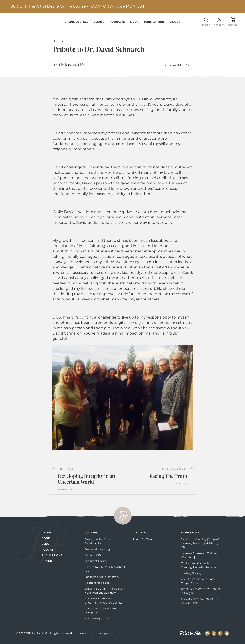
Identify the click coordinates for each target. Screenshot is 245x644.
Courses (91, 535)
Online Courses (76, 24)
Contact (48, 563)
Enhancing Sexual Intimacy (102, 579)
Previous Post (175, 471)
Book (134, 24)
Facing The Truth (168, 478)
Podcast (48, 552)
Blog (45, 546)
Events (99, 24)
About (175, 24)
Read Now (65, 492)
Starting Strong (191, 575)
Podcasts (117, 24)
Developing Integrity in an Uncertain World (86, 481)
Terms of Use (87, 636)
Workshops (190, 535)
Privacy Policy (106, 636)
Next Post (67, 471)
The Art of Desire (95, 557)
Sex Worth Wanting (97, 551)
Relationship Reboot (98, 585)
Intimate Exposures (97, 621)
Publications (154, 24)
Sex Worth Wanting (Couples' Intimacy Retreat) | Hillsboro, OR (200, 546)
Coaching (140, 535)
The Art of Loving (96, 563)
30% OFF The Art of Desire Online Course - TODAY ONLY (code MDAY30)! (77, 6)
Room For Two (142, 542)
